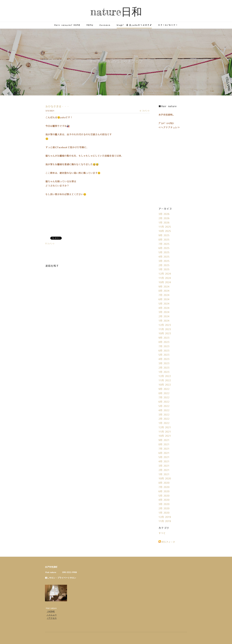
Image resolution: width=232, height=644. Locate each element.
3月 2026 (164, 214)
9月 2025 (164, 235)
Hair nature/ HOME (67, 25)
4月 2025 (164, 257)
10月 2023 (165, 334)
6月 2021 (164, 453)
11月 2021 (165, 432)
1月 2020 (164, 513)
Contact (105, 25)
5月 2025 (164, 253)
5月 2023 (164, 355)
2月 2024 (164, 317)
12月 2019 (165, 517)
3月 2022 (164, 415)
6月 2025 (164, 248)
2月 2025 (164, 265)
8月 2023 (164, 342)
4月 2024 (164, 308)
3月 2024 (164, 312)
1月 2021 (164, 474)
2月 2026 (164, 218)
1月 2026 (164, 223)
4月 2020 (164, 500)
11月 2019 (165, 521)
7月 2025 (164, 244)
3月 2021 (164, 466)
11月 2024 (165, 278)
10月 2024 (165, 282)
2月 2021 (164, 470)
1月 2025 (164, 270)
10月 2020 (165, 479)
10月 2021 (165, 436)
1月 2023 (164, 372)
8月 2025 (164, 240)
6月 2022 (164, 402)
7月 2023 (164, 346)
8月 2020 (164, 483)
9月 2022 (164, 389)
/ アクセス (52, 618)
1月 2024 (164, 321)
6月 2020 (164, 492)
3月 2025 (164, 261)
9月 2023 (164, 338)
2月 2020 (164, 509)
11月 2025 (165, 227)
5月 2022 (164, 406)
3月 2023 (164, 363)
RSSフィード (168, 542)
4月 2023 (164, 359)
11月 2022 (165, 381)
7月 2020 (164, 487)
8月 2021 (164, 445)
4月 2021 (164, 462)
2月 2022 (164, 419)
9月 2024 (164, 287)
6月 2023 (164, 351)
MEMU (90, 25)
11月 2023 (165, 329)
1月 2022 (164, 423)
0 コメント (145, 111)
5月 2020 (164, 496)
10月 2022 (165, 385)
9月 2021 (164, 440)
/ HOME (51, 611)
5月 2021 (164, 457)
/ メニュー (51, 615)
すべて (162, 533)
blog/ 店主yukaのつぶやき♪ (134, 25)
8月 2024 (164, 291)
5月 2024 (164, 304)
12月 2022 (165, 376)
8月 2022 (164, 393)
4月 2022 (164, 410)
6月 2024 (164, 299)
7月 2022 (164, 398)
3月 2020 (164, 504)
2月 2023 (164, 368)
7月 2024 (164, 295)
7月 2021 (164, 449)
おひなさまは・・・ (57, 107)
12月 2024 (165, 274)
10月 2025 (165, 231)
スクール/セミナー (168, 25)
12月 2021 (165, 428)
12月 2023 (165, 325)
